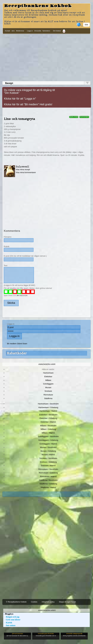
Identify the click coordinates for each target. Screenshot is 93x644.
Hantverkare (48, 373)
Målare (48, 380)
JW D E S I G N (22, 296)
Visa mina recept (23, 169)
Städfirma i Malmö (48, 487)
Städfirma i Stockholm (48, 480)
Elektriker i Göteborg (48, 418)
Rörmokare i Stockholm (48, 469)
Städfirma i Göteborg (48, 484)
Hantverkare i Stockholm (48, 404)
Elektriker (48, 377)
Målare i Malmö (48, 433)
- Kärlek (8, 623)
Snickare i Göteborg (48, 462)
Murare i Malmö (48, 455)
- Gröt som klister (12, 620)
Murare (48, 387)
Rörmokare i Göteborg (48, 473)
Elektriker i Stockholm (48, 415)
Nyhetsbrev (46, 31)
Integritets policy (48, 602)
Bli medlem (12, 344)
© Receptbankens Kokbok (16, 602)
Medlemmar (20, 31)
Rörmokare (48, 395)
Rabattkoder (17, 353)
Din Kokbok (57, 31)
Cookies (34, 602)
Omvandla (38, 31)
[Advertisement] (46, 57)
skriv (13, 31)
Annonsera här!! (47, 610)
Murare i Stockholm (48, 447)
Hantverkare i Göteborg (48, 407)
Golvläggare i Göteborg (48, 440)
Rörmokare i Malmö (48, 476)
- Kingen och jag (11, 617)
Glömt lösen (22, 344)
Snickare (48, 391)
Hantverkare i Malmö (48, 411)
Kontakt (8, 31)
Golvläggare (48, 384)
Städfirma (48, 398)
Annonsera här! (47, 364)
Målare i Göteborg (48, 429)
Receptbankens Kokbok (38, 6)
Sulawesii (22, 167)
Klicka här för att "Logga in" (20, 99)
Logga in (30, 31)
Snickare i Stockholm (48, 458)
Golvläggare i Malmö (48, 444)
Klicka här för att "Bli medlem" (21, 104)
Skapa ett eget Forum (67, 602)
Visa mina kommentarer (26, 172)
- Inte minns (9, 625)
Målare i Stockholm (48, 426)
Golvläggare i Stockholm (48, 436)
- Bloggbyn (8, 614)
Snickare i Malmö (48, 466)
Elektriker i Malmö (48, 422)
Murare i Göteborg (48, 451)
